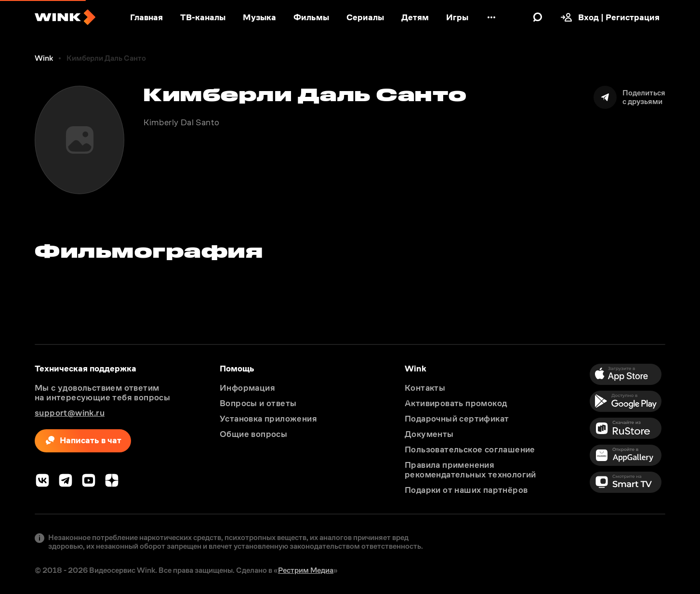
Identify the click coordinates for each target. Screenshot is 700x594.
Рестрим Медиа (306, 570)
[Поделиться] (629, 97)
